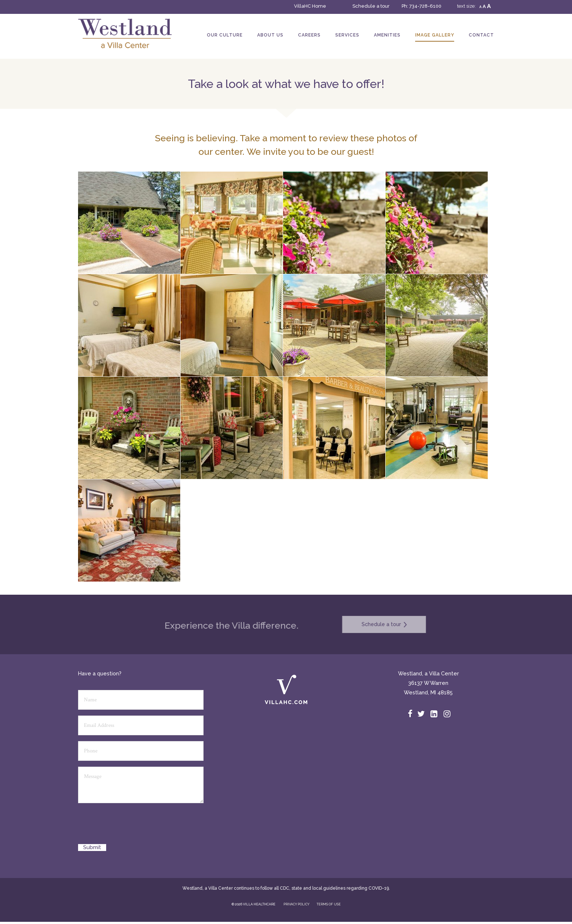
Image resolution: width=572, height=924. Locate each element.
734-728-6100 (425, 6)
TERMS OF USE (329, 904)
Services (347, 35)
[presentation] (134, 826)
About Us (270, 35)
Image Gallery (435, 35)
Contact (481, 35)
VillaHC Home (310, 6)
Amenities (387, 35)
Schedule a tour (371, 6)
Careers (309, 35)
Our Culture (225, 35)
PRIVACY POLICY (296, 904)
